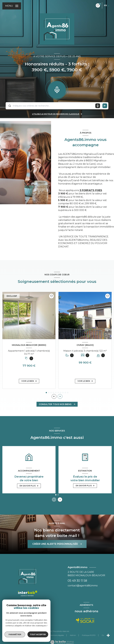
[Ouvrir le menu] (12, 6)
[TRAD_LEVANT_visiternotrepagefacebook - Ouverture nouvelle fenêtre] (28, 620)
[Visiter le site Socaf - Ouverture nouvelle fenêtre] (85, 621)
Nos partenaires (37, 635)
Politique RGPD (89, 635)
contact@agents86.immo (83, 586)
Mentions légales (57, 635)
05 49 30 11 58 (77, 581)
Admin (73, 635)
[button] (60, 396)
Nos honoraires (18, 635)
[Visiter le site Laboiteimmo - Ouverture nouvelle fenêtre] (62, 642)
